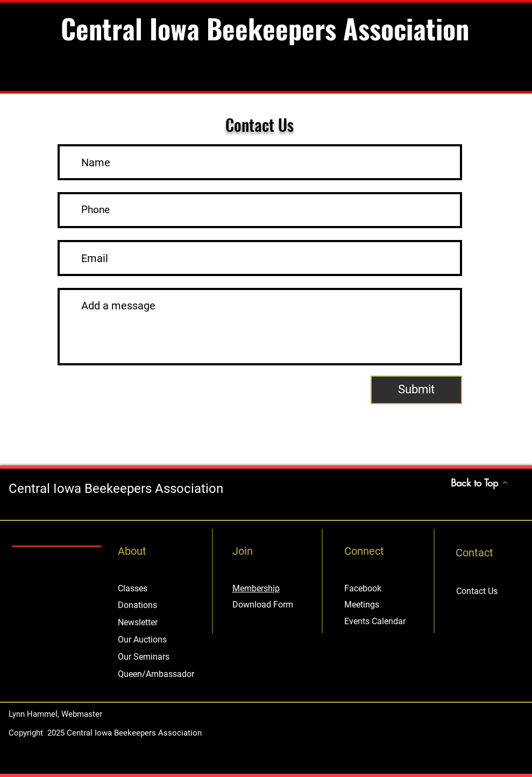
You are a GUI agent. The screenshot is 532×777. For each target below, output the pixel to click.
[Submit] (416, 390)
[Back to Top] (480, 483)
